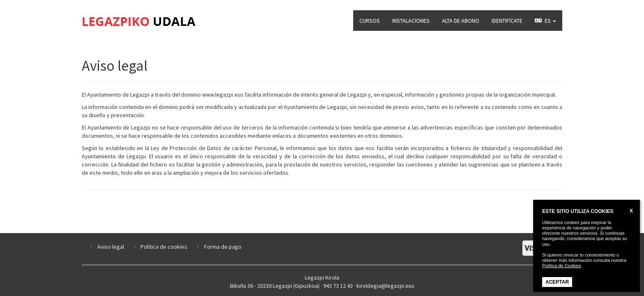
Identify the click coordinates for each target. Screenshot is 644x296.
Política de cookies (164, 247)
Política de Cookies (561, 266)
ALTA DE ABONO (461, 21)
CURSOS (370, 21)
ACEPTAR (557, 282)
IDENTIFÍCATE (507, 21)
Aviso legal (111, 247)
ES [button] (545, 21)
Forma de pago (223, 247)
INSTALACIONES (411, 21)
